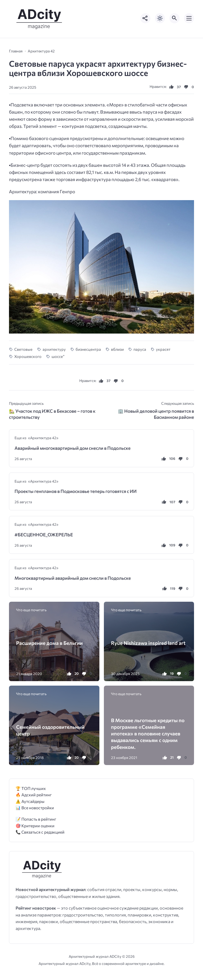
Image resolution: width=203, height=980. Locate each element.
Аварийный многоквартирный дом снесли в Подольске (73, 448)
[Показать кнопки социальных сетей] (145, 18)
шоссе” (58, 356)
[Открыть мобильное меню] (189, 18)
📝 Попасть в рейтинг (36, 819)
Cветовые (23, 349)
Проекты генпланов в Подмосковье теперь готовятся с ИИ (76, 491)
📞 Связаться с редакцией (40, 832)
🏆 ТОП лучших (31, 788)
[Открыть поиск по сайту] (174, 18)
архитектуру (54, 349)
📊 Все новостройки (35, 808)
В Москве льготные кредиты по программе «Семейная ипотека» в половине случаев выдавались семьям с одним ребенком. (148, 734)
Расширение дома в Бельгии (49, 643)
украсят (163, 349)
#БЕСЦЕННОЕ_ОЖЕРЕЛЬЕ (44, 535)
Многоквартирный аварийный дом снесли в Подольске (73, 578)
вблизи (117, 349)
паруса (140, 349)
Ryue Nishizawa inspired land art (148, 643)
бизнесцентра (88, 349)
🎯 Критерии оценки (35, 826)
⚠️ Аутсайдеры (30, 801)
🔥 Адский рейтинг (34, 795)
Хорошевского (28, 356)
